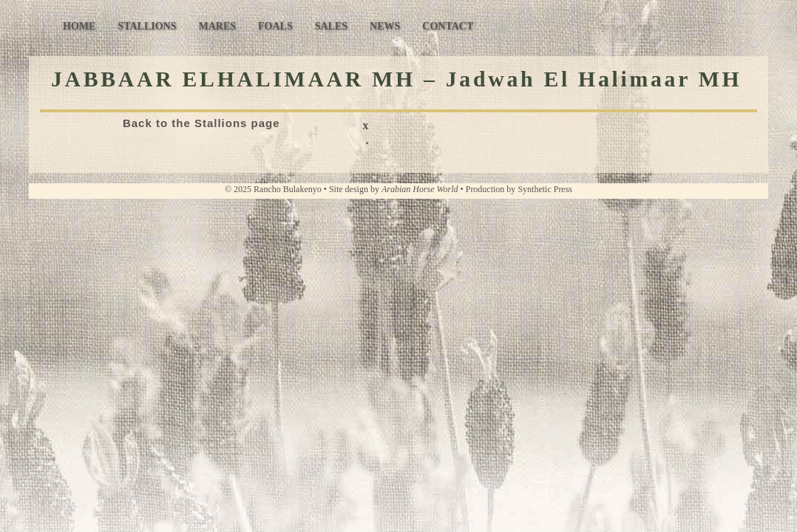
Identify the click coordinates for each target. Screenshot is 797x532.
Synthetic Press (545, 189)
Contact (448, 26)
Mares (217, 26)
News (385, 26)
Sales (331, 26)
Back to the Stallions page (201, 123)
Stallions (147, 26)
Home (79, 26)
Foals (275, 26)
